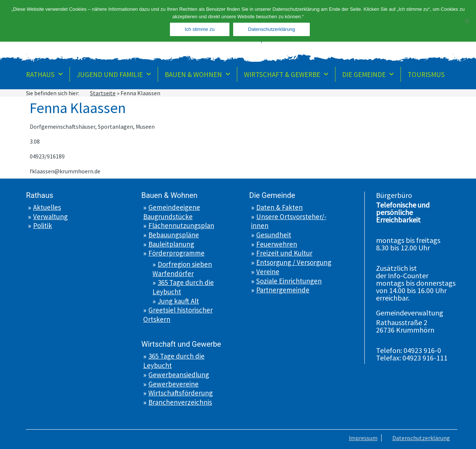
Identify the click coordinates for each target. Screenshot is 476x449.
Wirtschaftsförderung (181, 393)
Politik (43, 225)
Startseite (103, 93)
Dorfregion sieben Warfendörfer (182, 269)
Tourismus (426, 74)
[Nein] (467, 21)
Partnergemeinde (283, 290)
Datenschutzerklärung (421, 438)
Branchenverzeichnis (180, 402)
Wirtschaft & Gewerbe (286, 74)
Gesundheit (274, 235)
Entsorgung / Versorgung (294, 262)
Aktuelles (47, 207)
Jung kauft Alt (178, 301)
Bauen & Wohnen (197, 74)
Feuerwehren (277, 244)
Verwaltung (50, 217)
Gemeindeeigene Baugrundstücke (172, 212)
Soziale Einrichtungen (289, 281)
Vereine (268, 272)
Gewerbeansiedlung (179, 375)
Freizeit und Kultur (284, 253)
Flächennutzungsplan (181, 225)
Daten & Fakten (279, 207)
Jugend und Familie (114, 74)
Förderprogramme (176, 253)
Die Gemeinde (368, 74)
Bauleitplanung (171, 244)
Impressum (363, 438)
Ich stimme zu (200, 29)
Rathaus (44, 74)
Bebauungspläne (174, 235)
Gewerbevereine (173, 384)
